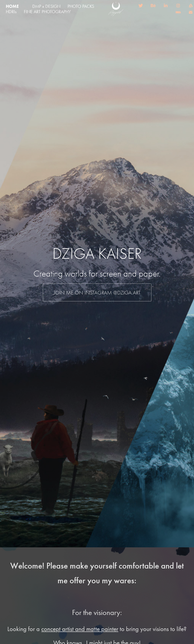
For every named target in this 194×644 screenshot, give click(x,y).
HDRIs (11, 12)
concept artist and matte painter (80, 629)
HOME (12, 6)
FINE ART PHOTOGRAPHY (47, 12)
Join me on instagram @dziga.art (97, 293)
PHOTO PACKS (81, 6)
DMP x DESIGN (46, 6)
